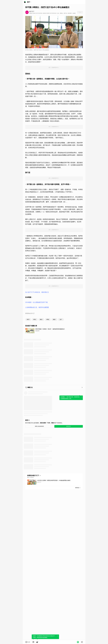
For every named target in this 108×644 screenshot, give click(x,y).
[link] (33, 642)
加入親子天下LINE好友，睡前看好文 (37, 292)
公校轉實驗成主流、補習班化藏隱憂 (37, 307)
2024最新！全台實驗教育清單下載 (36, 302)
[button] (28, 642)
